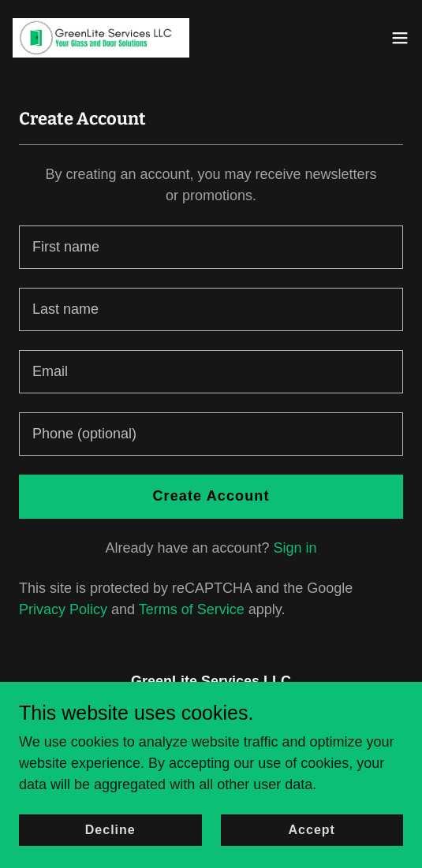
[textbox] (211, 247)
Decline (110, 830)
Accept (312, 830)
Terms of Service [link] (192, 609)
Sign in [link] (295, 548)
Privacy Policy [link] (63, 609)
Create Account (211, 496)
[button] (400, 38)
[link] (101, 38)
